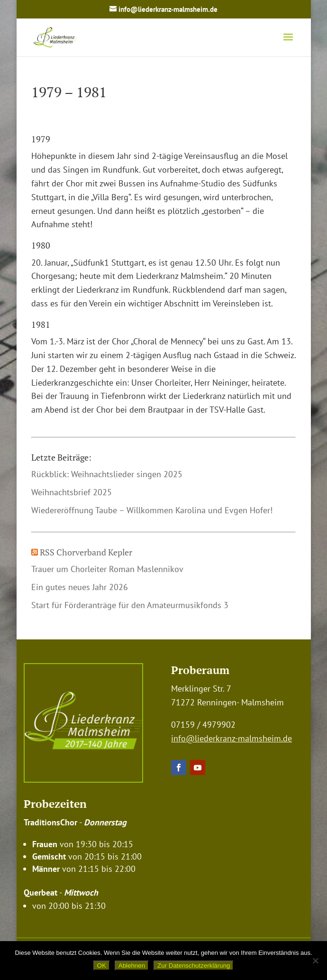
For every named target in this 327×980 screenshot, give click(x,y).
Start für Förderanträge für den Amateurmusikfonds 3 (130, 605)
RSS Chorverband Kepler (86, 552)
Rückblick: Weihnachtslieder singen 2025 (107, 474)
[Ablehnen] (315, 961)
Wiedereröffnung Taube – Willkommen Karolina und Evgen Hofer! (152, 510)
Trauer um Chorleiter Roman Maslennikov (107, 569)
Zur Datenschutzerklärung (194, 966)
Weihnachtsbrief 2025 (72, 492)
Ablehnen (132, 966)
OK (102, 966)
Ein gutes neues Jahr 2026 (80, 587)
